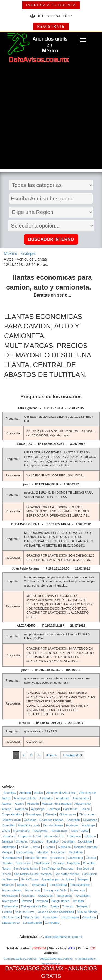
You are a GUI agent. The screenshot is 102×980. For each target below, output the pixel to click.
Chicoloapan (68, 814)
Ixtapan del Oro (54, 836)
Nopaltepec (57, 858)
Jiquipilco (53, 841)
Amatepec (63, 798)
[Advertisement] (51, 118)
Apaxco (7, 804)
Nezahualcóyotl (12, 858)
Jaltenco (7, 841)
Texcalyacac (10, 901)
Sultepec (83, 879)
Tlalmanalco (10, 906)
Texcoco (26, 901)
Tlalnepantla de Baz (34, 906)
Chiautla (51, 814)
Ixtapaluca (8, 836)
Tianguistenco (60, 901)
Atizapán (33, 804)
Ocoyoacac (75, 858)
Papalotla (73, 863)
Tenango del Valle (55, 890)
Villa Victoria (31, 917)
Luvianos (49, 847)
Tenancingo (32, 890)
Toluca (55, 906)
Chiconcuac (87, 814)
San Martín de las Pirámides (33, 874)
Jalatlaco (90, 836)
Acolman (25, 793)
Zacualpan (89, 917)
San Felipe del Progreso (57, 869)
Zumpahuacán (32, 923)
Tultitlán (7, 912)
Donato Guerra (53, 825)
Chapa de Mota (12, 814)
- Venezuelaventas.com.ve (55, 959)
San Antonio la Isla (26, 869)
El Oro (6, 831)
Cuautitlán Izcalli (29, 825)
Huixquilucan (59, 831)
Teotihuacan (10, 896)
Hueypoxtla (40, 831)
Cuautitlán (8, 825)
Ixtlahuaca (74, 836)
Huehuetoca (21, 831)
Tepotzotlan (45, 896)
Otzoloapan (23, 863)
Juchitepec (9, 847)
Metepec (7, 852)
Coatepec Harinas (51, 820)
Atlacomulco (82, 804)
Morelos (43, 852)
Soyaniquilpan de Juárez (58, 879)
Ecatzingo (88, 825)
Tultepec (82, 906)
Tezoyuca (41, 901)
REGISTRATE (51, 26)
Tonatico (68, 906)
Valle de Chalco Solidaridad (56, 912)
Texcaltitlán (82, 896)
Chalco (85, 809)
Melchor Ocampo (85, 847)
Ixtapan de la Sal (30, 836)
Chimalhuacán (11, 820)
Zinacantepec (11, 923)
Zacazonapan (70, 917)
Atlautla (7, 809)
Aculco (38, 793)
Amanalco (46, 798)
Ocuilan (91, 858)
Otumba (7, 863)
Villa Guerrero (11, 917)
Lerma (36, 847)
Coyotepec (90, 820)
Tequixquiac (64, 896)
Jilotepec (22, 841)
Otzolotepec (42, 863)
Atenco (19, 804)
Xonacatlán (50, 917)
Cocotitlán (73, 820)
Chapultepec (34, 814)
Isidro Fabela (79, 831)
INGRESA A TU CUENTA (51, 5)
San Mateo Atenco (67, 874)
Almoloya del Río (25, 798)
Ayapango (38, 809)
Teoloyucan (78, 890)
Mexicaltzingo (25, 852)
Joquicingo (85, 841)
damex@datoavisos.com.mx (64, 937)
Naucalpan (58, 852)
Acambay (10, 793)
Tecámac (8, 885)
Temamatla (39, 885)
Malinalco (64, 847)
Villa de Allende (87, 912)
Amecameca (81, 798)
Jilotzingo (37, 841)
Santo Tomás (30, 879)
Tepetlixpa (28, 896)
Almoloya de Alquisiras (61, 793)
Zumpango (52, 923)
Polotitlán (89, 863)
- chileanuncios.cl (84, 959)
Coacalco (30, 820)
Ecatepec (72, 825)
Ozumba (58, 863)
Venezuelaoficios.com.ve (20, 959)
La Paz (24, 847)
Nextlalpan (76, 852)
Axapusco (21, 809)
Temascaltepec (12, 890)
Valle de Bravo (25, 912)
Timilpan (78, 901)
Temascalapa (58, 885)
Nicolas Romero (36, 858)
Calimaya (54, 809)
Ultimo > (51, 755)
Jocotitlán (68, 841)
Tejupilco (22, 885)
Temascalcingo (80, 885)
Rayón (6, 869)
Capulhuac (70, 809)
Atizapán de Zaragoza (57, 804)
